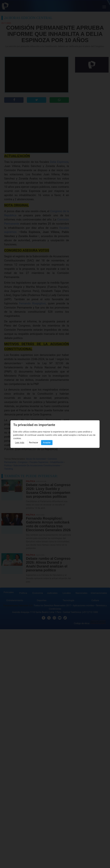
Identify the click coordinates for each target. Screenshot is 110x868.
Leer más (20, 443)
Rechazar (34, 443)
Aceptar (47, 443)
